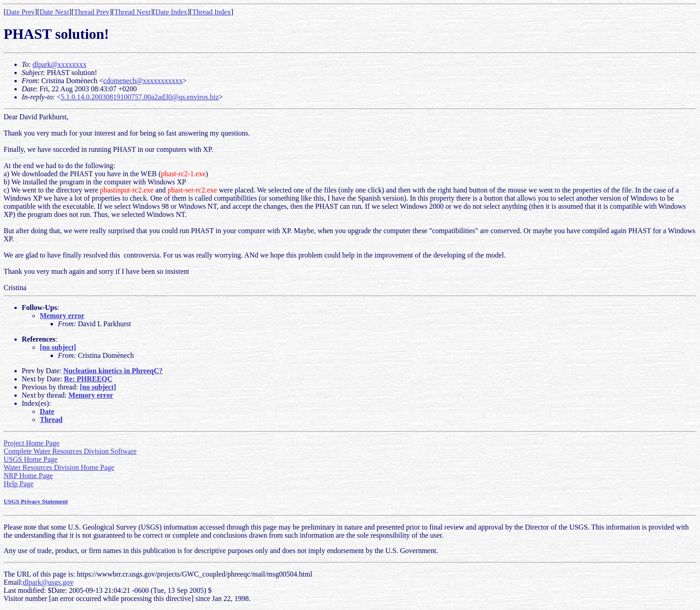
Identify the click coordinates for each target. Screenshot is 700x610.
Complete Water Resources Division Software (70, 451)
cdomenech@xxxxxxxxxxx (143, 81)
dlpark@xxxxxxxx (60, 64)
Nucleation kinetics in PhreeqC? (113, 371)
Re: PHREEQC (88, 379)
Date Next (54, 12)
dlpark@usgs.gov (48, 582)
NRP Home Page (28, 476)
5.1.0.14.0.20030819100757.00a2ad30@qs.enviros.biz (140, 97)
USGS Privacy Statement (36, 501)
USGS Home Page (31, 459)
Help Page (19, 484)
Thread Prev (92, 12)
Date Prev (20, 12)
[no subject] (58, 347)
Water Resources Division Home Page (59, 467)
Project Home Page (32, 443)
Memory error (62, 316)
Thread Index (211, 12)
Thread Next (132, 12)
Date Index (171, 12)
